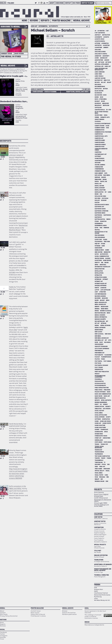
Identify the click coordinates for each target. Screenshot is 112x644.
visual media (99, 473)
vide (108, 464)
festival (97, 230)
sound (97, 421)
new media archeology (102, 338)
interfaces (98, 279)
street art (98, 438)
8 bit (107, 31)
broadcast (98, 105)
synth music (99, 442)
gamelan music (99, 250)
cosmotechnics (99, 159)
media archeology (100, 304)
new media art (99, 340)
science (105, 404)
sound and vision (105, 421)
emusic (108, 219)
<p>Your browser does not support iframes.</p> (14, 105)
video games (98, 469)
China (106, 115)
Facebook (39, 4)
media (108, 300)
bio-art (103, 82)
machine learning (100, 296)
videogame (107, 469)
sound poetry (107, 423)
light (96, 292)
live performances (100, 294)
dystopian (105, 198)
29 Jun (3, 292)
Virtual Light (98, 503)
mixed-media (105, 309)
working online (99, 481)
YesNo (11, 287)
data (106, 173)
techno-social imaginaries (99, 447)
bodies (97, 97)
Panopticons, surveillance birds (77, 92)
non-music (107, 342)
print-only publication (102, 372)
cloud (107, 126)
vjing (106, 475)
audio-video (98, 74)
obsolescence (99, 344)
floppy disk (98, 240)
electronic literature (101, 211)
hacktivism (98, 260)
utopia (104, 464)
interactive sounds (101, 277)
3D (95, 31)
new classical (99, 334)
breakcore (105, 103)
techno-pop (104, 444)
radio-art (107, 396)
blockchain (98, 93)
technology (98, 450)
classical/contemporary (103, 124)
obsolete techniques (101, 347)
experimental (43, 26)
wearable (102, 477)
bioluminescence (100, 87)
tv (104, 462)
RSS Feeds (76, 3)
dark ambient (99, 173)
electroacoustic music (102, 205)
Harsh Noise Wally (16, 424)
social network (100, 417)
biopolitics (98, 89)
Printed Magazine (61, 21)
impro (97, 265)
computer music (100, 142)
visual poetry (99, 475)
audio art (34, 26)
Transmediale (99, 460)
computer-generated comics (101, 149)
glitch (97, 254)
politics (97, 359)
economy (104, 200)
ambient (106, 48)
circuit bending (99, 119)
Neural (3, 608)
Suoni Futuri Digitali (101, 494)
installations (99, 273)
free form (107, 242)
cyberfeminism (99, 169)
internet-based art (101, 284)
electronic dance (100, 209)
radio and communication (103, 394)
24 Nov (3, 157)
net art (97, 323)
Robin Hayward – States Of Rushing (45, 92)
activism (97, 43)
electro (97, 203)
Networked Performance (102, 595)
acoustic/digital (100, 41)
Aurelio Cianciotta (37, 89)
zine (107, 481)
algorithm (106, 45)
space (106, 432)
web (108, 477)
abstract (98, 35)
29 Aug (3, 456)
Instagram (42, 4)
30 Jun (3, 248)
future (103, 244)
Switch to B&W (87, 3)
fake (101, 228)
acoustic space (99, 39)
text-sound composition (102, 456)
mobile (97, 311)
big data (97, 82)
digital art (98, 184)
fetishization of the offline (101, 233)
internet (105, 279)
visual (108, 471)
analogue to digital (101, 54)
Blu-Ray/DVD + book (101, 95)
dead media (107, 175)
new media (98, 336)
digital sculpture (100, 190)
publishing (107, 390)
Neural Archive (81, 21)
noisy (101, 342)
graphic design (99, 258)
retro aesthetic (106, 400)
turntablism (99, 462)
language (103, 288)
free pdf (97, 244)
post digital (98, 361)
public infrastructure (102, 388)
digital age (104, 182)
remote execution (100, 398)
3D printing (101, 31)
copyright (98, 156)
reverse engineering (101, 402)
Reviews (34, 21)
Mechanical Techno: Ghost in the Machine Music (18, 228)
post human (107, 361)
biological (98, 85)
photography (99, 355)
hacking (108, 258)
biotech (105, 89)
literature (102, 292)
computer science (100, 145)
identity (97, 263)
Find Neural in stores (38, 616)
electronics (107, 215)
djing (109, 192)
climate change (99, 126)
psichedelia (98, 379)
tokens (109, 458)
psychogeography (100, 386)
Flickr (48, 4)
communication (99, 130)
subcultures (106, 438)
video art (102, 467)
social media (99, 413)
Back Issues (19, 54)
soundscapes (99, 432)
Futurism (97, 246)
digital (97, 182)
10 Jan (3, 427)
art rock (108, 62)
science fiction (99, 407)
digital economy (100, 188)
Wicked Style (99, 496)
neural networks (100, 328)
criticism (98, 163)
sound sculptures (100, 428)
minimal (97, 309)
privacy (97, 374)
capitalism (98, 108)
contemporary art (101, 154)
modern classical (106, 311)
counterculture (100, 161)
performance (99, 351)
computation (99, 134)
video (96, 467)
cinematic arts (105, 117)
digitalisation (99, 192)
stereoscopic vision (101, 436)
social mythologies (101, 415)
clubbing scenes (100, 128)
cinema (97, 117)
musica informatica (101, 317)
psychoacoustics (100, 384)
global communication (102, 256)
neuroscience (99, 330)
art (96, 62)
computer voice (99, 147)
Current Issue (6, 54)
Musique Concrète (100, 319)
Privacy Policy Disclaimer (9, 616)
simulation (98, 409)
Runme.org (98, 597)
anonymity (106, 56)
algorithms (98, 48)
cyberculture (99, 167)
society (108, 417)
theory (103, 458)
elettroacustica (100, 219)
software (98, 419)
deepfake (97, 177)
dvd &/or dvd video (100, 196)
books (103, 101)
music (108, 313)
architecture (99, 60)
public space (99, 390)
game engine (98, 248)
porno (103, 359)
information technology (102, 267)
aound (97, 58)
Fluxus (105, 240)
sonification (106, 419)
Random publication (69, 614)
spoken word (99, 434)
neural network (105, 326)
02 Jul (3, 198)
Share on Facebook (3, 159)
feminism (106, 228)
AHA (96, 588)
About (52, 3)
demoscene (98, 180)
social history (99, 411)
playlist (97, 357)
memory (97, 307)
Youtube (45, 4)
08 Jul (3, 496)
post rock (98, 363)
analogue (98, 50)
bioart (109, 82)
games (107, 250)
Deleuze (104, 177)
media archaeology (101, 302)
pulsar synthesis (100, 392)
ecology (97, 200)
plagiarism (108, 355)
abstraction (106, 35)
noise (96, 342)
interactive (98, 275)
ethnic (97, 221)
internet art (99, 281)
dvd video (98, 198)
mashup (102, 300)
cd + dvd (108, 110)
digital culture (99, 186)
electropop (98, 217)
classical (98, 121)
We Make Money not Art (102, 600)
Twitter (36, 4)
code (107, 128)
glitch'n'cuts (53, 26)
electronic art (99, 207)
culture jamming (100, 165)
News (24, 21)
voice (96, 477)
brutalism (106, 105)
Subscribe (60, 3)
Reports (45, 21)
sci (101, 404)
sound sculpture (100, 425)
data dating (98, 175)
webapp (97, 479)
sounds (97, 430)
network (103, 323)
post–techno (99, 368)
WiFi (102, 479)
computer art (99, 138)
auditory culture (100, 78)
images (106, 263)
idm (102, 263)
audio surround (100, 72)
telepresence (99, 454)
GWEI (96, 591)
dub (101, 194)
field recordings (100, 237)
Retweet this (1, 159)
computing (98, 152)
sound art (98, 423)
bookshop (98, 103)
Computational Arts (101, 136)
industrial (103, 265)
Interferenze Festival (101, 593)
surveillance (99, 440)
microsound (104, 307)
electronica (98, 215)
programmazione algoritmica (100, 376)
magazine (105, 298)
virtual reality (99, 471)
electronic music (100, 213)
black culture (99, 91)
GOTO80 (12, 272)
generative (107, 252)
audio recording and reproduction (101, 69)
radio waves (99, 396)
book (102, 97)
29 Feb (3, 316)
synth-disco (107, 442)
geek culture (99, 252)
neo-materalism (100, 321)
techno (97, 444)
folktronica (99, 242)
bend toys (107, 80)
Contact (68, 3)
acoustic (106, 37)
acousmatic (98, 37)
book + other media (101, 99)
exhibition (103, 221)
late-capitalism (105, 290)
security (108, 407)
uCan (96, 598)
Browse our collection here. (14, 72)
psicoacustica (99, 381)
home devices (107, 260)
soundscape (104, 430)
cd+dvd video (99, 115)
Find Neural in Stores (11, 56)
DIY (106, 192)
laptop (97, 290)
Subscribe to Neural (10, 27)
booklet (97, 101)
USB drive (98, 464)
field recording (99, 235)
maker (97, 300)
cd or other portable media (101, 112)
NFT (106, 340)
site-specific (107, 409)
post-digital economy (101, 365)
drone (97, 194)
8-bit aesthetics (100, 33)
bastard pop (99, 80)
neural (97, 326)
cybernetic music (100, 171)
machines (98, 298)
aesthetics (98, 45)
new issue (108, 334)
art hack (101, 62)
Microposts (6, 141)
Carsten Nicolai (100, 110)
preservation (99, 370)
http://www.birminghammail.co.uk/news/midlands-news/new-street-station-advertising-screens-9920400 (18, 474)
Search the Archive (69, 613)
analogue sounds (100, 52)
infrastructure (100, 269)
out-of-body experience (102, 349)
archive (107, 60)
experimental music (101, 226)
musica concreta (100, 315)
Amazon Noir (99, 589)
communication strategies (103, 132)
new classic (98, 332)
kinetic (97, 288)
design (105, 180)
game (103, 246)
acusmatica (105, 43)
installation (99, 271)
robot (97, 404)
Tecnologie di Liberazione (103, 500)
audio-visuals (99, 76)
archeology (104, 58)
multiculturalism (100, 313)
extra (97, 228)
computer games (100, 140)
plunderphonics (106, 357)
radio (109, 392)
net (107, 321)
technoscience (99, 452)
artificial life (99, 66)
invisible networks (101, 286)
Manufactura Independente (94, 625)
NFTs (110, 340)
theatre (97, 458)
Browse (65, 611)
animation (98, 56)
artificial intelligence (102, 64)
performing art (100, 353)
